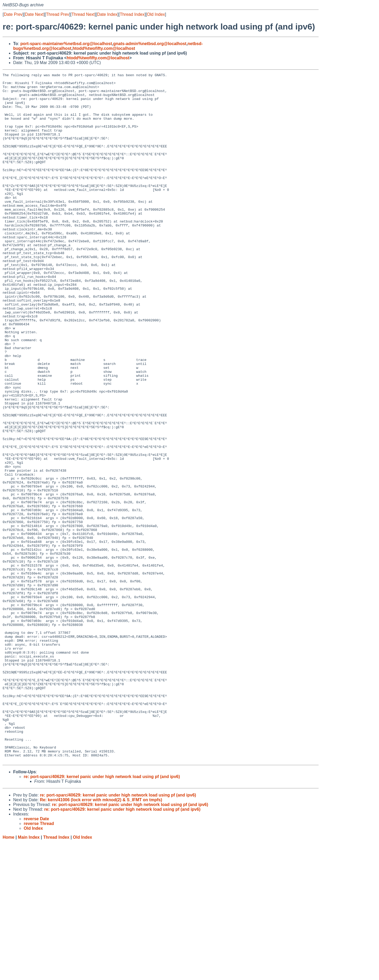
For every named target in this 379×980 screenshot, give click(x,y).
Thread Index (132, 14)
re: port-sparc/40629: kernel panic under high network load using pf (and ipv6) (102, 914)
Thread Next (83, 14)
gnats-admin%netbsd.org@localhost (150, 44)
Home (8, 975)
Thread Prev (58, 14)
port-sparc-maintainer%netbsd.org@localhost (66, 44)
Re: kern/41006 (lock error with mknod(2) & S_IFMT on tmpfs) (101, 937)
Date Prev (13, 14)
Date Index (107, 14)
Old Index (156, 14)
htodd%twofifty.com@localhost (104, 48)
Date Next (34, 14)
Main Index (29, 975)
